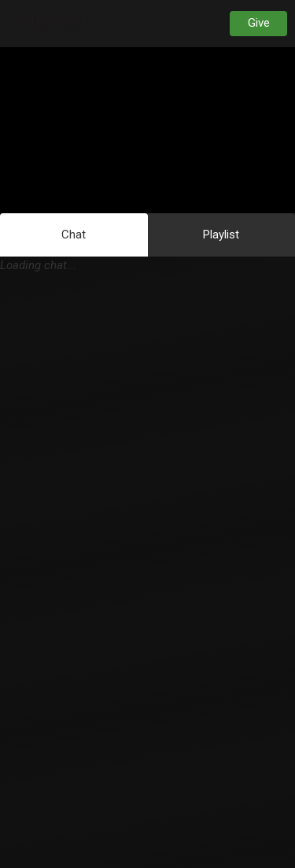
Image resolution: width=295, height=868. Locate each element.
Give (259, 23)
